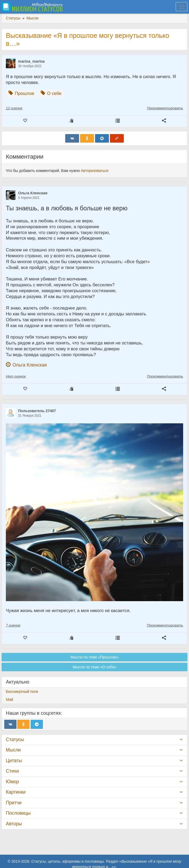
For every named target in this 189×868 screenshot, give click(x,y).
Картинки (16, 792)
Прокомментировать (165, 108)
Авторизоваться (95, 171)
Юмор (12, 782)
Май (9, 700)
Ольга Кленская (33, 193)
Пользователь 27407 (37, 411)
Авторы (14, 824)
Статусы (15, 740)
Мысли (13, 750)
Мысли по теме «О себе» (94, 667)
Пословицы (18, 813)
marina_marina (31, 61)
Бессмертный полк (22, 692)
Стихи (12, 771)
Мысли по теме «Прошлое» (94, 657)
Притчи (14, 803)
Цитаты (14, 761)
